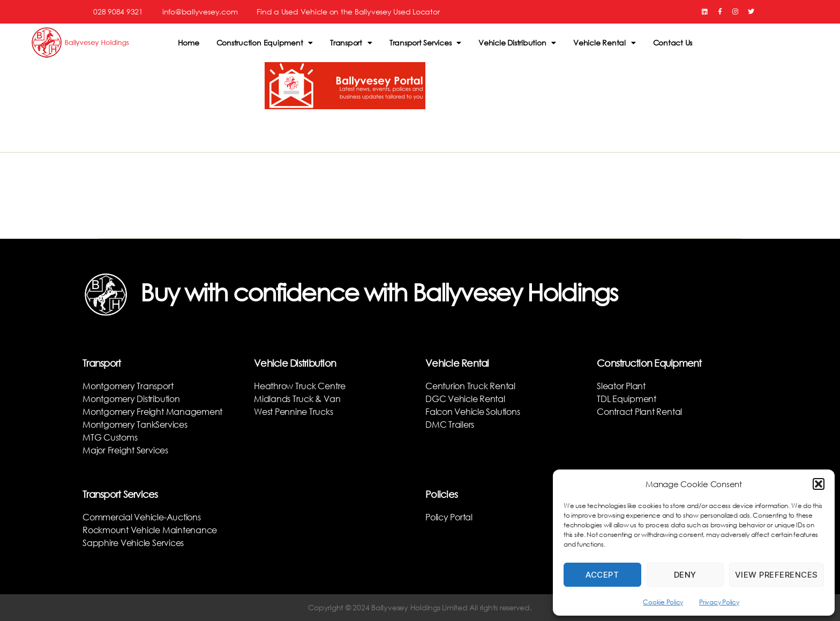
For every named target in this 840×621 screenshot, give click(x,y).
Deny (685, 575)
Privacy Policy (719, 602)
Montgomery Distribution (131, 399)
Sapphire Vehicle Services (133, 543)
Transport (351, 43)
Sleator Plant (621, 386)
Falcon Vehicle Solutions (472, 411)
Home (189, 43)
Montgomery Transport (128, 386)
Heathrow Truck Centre (300, 386)
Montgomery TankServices (135, 424)
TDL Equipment (627, 399)
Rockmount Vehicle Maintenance (150, 530)
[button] (819, 484)
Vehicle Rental (604, 43)
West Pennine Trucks (293, 411)
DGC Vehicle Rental (465, 399)
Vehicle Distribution (517, 43)
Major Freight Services (125, 450)
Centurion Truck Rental (470, 386)
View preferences (777, 575)
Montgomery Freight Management (152, 411)
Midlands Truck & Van (297, 399)
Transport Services (425, 43)
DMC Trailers (450, 424)
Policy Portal (449, 517)
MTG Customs (110, 437)
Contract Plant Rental (639, 411)
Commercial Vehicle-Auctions (142, 517)
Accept (602, 575)
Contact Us (673, 43)
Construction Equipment (265, 43)
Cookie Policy (663, 602)
